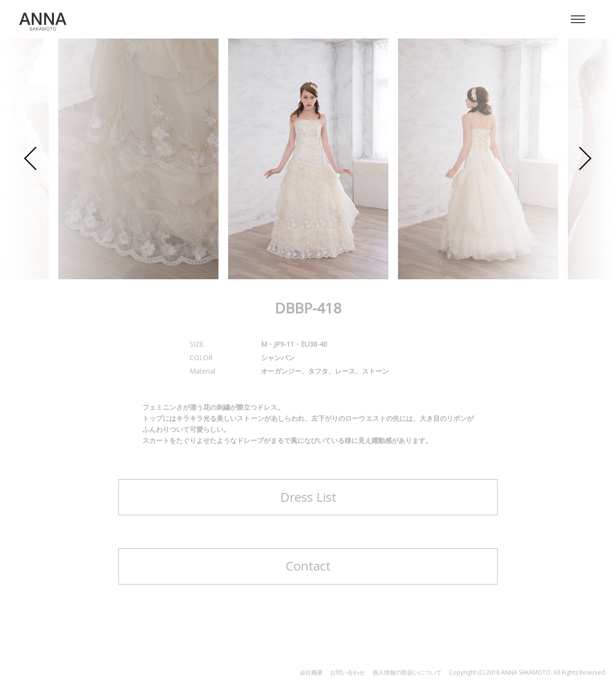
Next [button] (585, 159)
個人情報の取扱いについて (407, 672)
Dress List (308, 497)
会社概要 (311, 672)
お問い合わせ (347, 672)
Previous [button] (31, 159)
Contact (308, 566)
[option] (308, 159)
